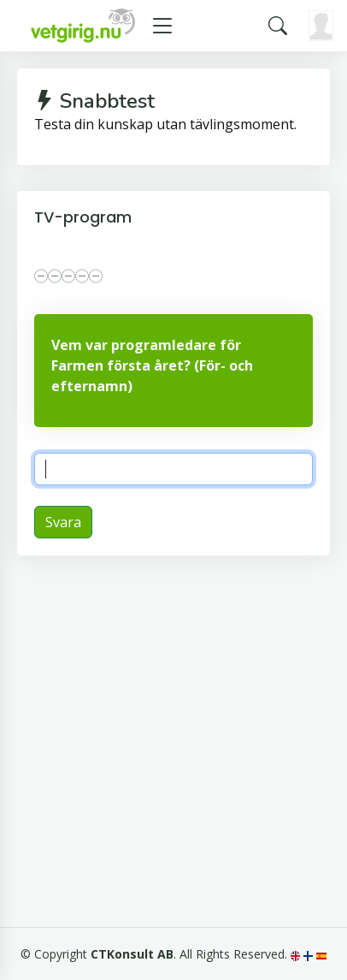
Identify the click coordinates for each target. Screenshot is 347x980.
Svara (63, 522)
